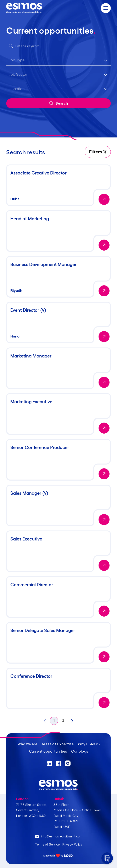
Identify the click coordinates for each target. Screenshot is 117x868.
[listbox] (58, 60)
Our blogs (80, 751)
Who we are (27, 744)
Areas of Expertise (58, 744)
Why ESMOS (89, 744)
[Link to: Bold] (58, 856)
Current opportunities (48, 751)
